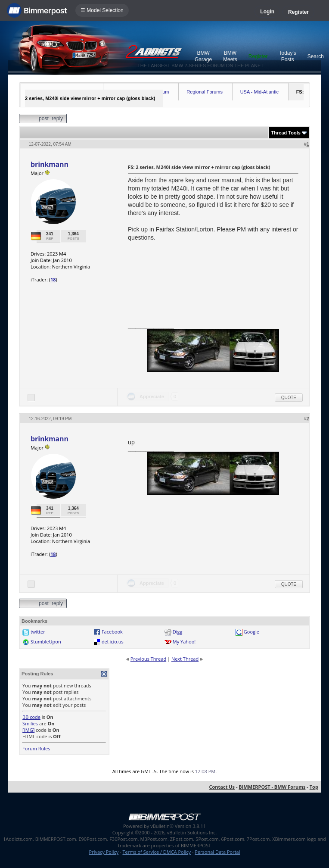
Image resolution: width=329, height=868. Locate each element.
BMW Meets (230, 56)
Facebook (112, 632)
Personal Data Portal (217, 852)
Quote (289, 398)
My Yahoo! (184, 642)
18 (53, 279)
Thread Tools (286, 133)
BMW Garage (203, 56)
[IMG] (28, 730)
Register (298, 12)
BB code (31, 717)
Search (316, 56)
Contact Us (222, 787)
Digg (178, 632)
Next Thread (185, 659)
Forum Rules (36, 748)
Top (314, 787)
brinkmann (50, 164)
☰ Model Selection (102, 10)
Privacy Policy (104, 852)
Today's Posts (288, 56)
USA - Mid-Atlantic (259, 92)
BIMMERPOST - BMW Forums (272, 787)
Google (251, 632)
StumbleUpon (46, 642)
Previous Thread (148, 659)
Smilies (30, 723)
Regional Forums (205, 92)
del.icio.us (113, 642)
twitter (38, 632)
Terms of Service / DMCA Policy (157, 852)
